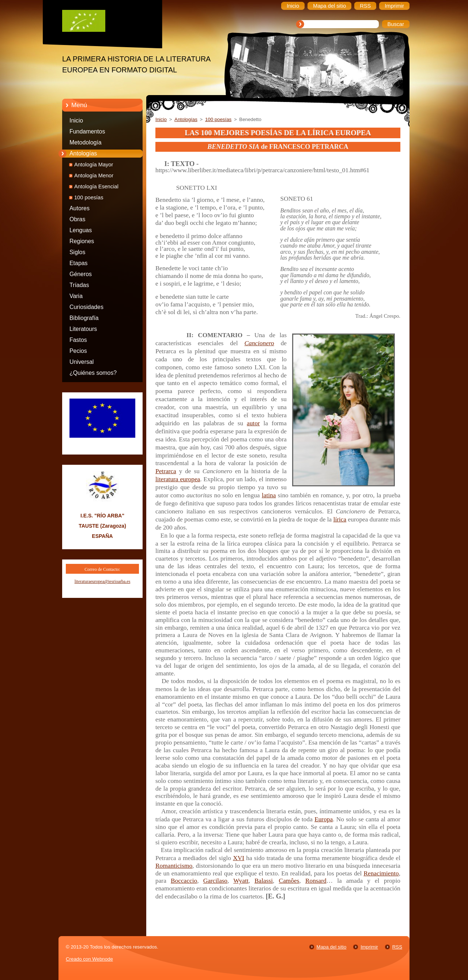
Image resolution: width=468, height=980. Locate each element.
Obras (77, 219)
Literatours (83, 329)
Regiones (82, 241)
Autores (80, 208)
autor (253, 423)
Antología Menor (94, 176)
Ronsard (316, 881)
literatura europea (178, 479)
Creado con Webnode (89, 959)
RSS (397, 947)
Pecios (78, 351)
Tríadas (79, 285)
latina (269, 495)
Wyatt (241, 881)
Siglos (77, 252)
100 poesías (89, 197)
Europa (324, 819)
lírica (340, 519)
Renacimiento (381, 873)
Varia (76, 296)
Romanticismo (174, 866)
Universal (82, 362)
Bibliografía (84, 318)
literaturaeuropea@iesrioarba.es (103, 581)
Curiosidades (86, 307)
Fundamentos (87, 131)
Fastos (78, 340)
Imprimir (369, 947)
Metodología (86, 142)
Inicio (76, 120)
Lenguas (81, 230)
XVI (239, 858)
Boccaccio (184, 881)
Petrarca (166, 471)
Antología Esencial (96, 186)
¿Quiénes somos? (93, 373)
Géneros (81, 274)
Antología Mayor (94, 165)
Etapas (79, 263)
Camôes (289, 881)
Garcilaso (215, 881)
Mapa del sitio (332, 947)
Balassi (264, 881)
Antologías (83, 153)
